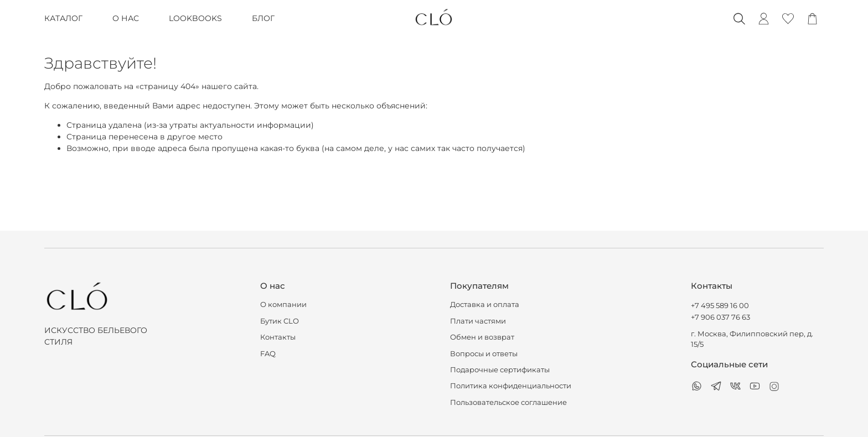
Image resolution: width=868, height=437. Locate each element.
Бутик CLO (280, 321)
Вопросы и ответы (484, 354)
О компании (283, 305)
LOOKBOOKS (195, 18)
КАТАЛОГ (63, 18)
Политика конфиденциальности (511, 386)
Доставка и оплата (485, 305)
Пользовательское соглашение (508, 402)
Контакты (278, 337)
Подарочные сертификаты (500, 370)
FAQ (268, 354)
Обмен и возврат (482, 337)
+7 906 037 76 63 (720, 317)
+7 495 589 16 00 (720, 306)
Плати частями (478, 321)
